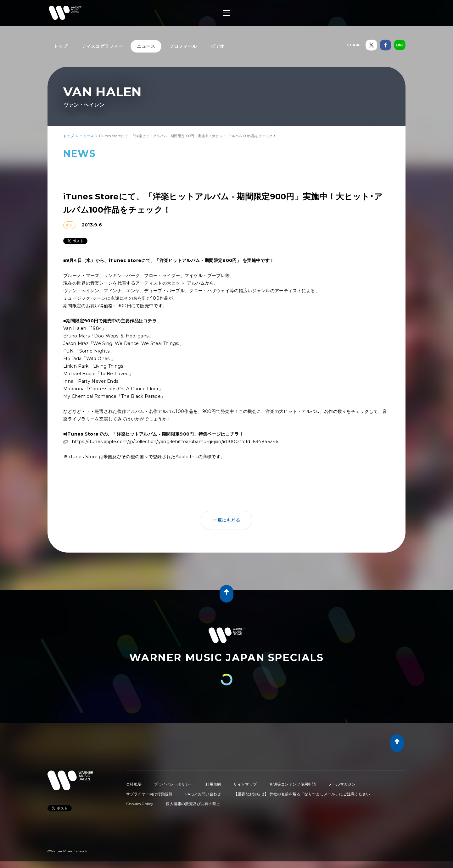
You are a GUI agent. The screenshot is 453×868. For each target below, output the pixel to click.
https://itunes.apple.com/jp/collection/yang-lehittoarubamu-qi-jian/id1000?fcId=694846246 (175, 442)
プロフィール (183, 46)
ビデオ (218, 46)
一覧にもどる (226, 520)
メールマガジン (342, 784)
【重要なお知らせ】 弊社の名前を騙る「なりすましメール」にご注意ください (302, 794)
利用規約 (213, 784)
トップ (61, 46)
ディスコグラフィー (102, 46)
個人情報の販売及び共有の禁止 (193, 804)
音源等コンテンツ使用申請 (293, 784)
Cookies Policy (140, 804)
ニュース (146, 46)
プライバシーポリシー (173, 784)
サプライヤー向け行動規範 (149, 794)
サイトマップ (245, 784)
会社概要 (134, 784)
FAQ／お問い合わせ (203, 794)
